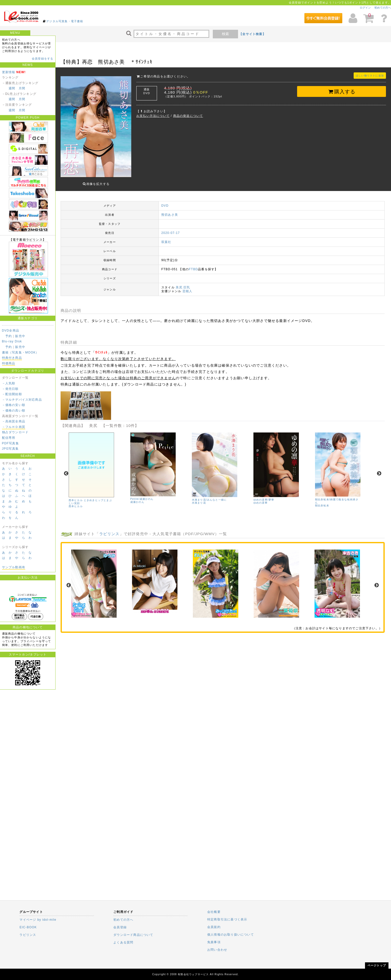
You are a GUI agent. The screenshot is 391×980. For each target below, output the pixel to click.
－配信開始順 (12, 394)
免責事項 (214, 942)
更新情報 (9, 72)
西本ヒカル (76, 502)
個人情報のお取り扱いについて (231, 935)
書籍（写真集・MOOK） (21, 352)
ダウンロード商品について (133, 935)
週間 (12, 88)
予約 (9, 336)
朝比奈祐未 (322, 501)
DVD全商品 (11, 331)
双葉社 (166, 238)
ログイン (365, 8)
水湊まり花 (199, 499)
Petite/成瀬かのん (142, 495)
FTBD (193, 265)
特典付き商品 (12, 358)
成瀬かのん (137, 498)
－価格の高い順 (14, 411)
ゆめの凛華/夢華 (264, 496)
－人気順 (9, 383)
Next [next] (379, 470)
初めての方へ (383, 8)
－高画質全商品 (14, 421)
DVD (165, 202)
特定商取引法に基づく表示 (227, 919)
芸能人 (188, 287)
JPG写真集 (10, 449)
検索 (225, 34)
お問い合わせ (217, 950)
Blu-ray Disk (12, 341)
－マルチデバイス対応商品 (22, 400)
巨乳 (187, 284)
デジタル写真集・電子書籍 (65, 21)
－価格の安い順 (14, 405)
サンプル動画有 (14, 567)
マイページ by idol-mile (38, 920)
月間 (22, 88)
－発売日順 (10, 389)
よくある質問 (123, 942)
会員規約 (214, 927)
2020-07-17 (171, 229)
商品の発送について (188, 116)
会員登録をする (43, 59)
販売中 (20, 336)
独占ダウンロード (15, 432)
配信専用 (9, 438)
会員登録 (120, 927)
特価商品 (9, 363)
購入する (342, 92)
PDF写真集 (10, 443)
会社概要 (214, 912)
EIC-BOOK (28, 927)
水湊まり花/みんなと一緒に (209, 496)
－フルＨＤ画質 (14, 427)
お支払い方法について (153, 116)
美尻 (179, 284)
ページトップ (377, 965)
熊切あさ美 (170, 211)
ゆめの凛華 (260, 499)
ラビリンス (109, 530)
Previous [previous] (66, 470)
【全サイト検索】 (252, 34)
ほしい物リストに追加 (370, 76)
